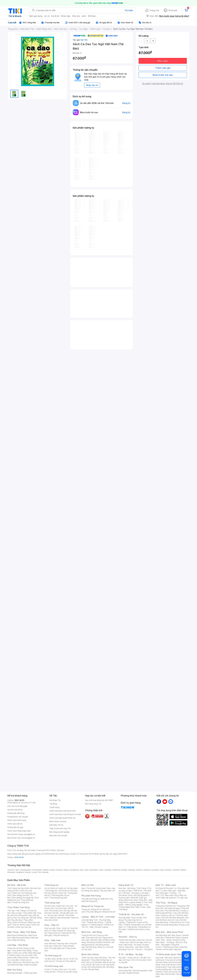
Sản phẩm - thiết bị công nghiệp (135, 904)
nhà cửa (76, 16)
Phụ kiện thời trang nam (97, 900)
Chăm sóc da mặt (15, 948)
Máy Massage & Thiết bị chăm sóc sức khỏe (24, 954)
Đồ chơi (34, 888)
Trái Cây (11, 911)
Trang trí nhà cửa (89, 935)
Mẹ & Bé (135, 898)
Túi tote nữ (60, 961)
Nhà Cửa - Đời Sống (92, 932)
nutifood (116, 870)
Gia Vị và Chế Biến (94, 962)
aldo (101, 870)
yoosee (155, 870)
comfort (176, 870)
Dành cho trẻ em (20, 922)
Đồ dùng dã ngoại (173, 908)
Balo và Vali (88, 885)
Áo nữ (47, 888)
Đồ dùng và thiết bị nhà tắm (99, 942)
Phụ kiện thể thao (172, 911)
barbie (46, 870)
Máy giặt (164, 893)
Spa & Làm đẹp (137, 942)
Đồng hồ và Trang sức (93, 906)
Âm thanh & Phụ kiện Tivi (166, 888)
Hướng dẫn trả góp (15, 827)
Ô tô (133, 960)
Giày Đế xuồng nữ (61, 935)
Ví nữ (72, 959)
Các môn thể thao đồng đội (173, 918)
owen (52, 870)
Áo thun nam (50, 906)
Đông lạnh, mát (25, 915)
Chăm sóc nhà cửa (23, 927)
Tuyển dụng (54, 807)
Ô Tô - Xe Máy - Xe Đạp (131, 954)
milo (87, 870)
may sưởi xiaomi (169, 965)
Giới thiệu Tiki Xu (56, 825)
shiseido (11, 872)
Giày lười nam (50, 943)
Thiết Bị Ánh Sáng (172, 938)
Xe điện (144, 958)
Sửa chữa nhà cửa (94, 938)
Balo (83, 888)
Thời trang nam (52, 903)
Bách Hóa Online (90, 954)
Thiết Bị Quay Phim (171, 947)
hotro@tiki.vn (29, 834)
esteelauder (26, 870)
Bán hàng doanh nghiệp (59, 832)
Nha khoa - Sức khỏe (134, 947)
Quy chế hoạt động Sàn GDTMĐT (99, 800)
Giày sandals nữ (59, 931)
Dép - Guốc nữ (63, 928)
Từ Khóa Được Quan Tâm (168, 954)
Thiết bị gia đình (30, 973)
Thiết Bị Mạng (96, 925)
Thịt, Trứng (21, 911)
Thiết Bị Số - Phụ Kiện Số (131, 914)
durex (66, 870)
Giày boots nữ (54, 933)
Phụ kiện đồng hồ (94, 912)
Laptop (105, 927)
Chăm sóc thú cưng (90, 958)
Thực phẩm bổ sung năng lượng (173, 924)
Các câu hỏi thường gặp (17, 806)
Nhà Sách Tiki (126, 967)
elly (82, 870)
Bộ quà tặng (94, 969)
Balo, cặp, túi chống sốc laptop (98, 889)
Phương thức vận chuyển (18, 817)
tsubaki (45, 872)
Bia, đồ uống (17, 920)
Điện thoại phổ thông (21, 938)
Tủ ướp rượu (183, 898)
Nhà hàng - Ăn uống (133, 945)
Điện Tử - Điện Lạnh (166, 885)
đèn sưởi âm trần (168, 974)
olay (162, 870)
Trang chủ (154, 10)
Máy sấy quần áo (169, 898)
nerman (132, 870)
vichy (34, 872)
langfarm (20, 872)
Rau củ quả (17, 913)
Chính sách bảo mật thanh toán (62, 811)
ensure (59, 870)
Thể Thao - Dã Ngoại (166, 903)
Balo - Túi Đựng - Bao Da (171, 942)
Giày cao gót (50, 928)
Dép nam (58, 946)
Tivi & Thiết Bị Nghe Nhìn (134, 906)
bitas (183, 870)
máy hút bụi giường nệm (171, 968)
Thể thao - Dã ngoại (131, 893)
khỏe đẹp (66, 16)
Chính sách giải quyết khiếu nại (62, 818)
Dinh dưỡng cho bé (20, 895)
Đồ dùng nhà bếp (15, 973)
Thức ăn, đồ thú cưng (21, 925)
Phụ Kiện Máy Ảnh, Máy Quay (168, 935)
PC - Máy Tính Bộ (93, 927)
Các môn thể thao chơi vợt (172, 919)
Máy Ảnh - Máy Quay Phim (169, 932)
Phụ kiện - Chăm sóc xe (129, 958)
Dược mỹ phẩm (31, 965)
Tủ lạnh (164, 891)
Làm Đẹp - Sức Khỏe (18, 945)
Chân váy (62, 893)
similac (168, 870)
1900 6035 (19, 857)
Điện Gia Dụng (15, 970)
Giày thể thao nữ (177, 922)
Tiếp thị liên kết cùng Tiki (60, 828)
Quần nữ (62, 888)
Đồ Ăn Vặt (91, 965)
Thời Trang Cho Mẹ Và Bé (18, 888)
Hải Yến (84, 40)
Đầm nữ (54, 888)
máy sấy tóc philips (174, 960)
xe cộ (47, 16)
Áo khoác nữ (64, 891)
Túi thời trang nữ (53, 956)
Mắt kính (105, 899)
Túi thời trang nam (54, 966)
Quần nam (61, 906)
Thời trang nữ (51, 885)
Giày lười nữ (67, 933)
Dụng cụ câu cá (168, 915)
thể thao (92, 16)
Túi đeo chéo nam (59, 969)
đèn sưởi (168, 958)
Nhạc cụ (101, 947)
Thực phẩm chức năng (22, 951)
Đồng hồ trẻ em (109, 912)
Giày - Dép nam (52, 940)
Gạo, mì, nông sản (21, 918)
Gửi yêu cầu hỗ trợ (15, 810)
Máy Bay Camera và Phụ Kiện (172, 948)
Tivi (162, 895)
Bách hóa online (131, 900)
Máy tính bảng (19, 940)
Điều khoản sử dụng (58, 821)
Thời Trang (141, 888)
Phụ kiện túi (71, 961)
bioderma (75, 870)
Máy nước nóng (172, 895)
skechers (94, 870)
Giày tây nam (63, 943)
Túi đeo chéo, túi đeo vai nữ (56, 959)
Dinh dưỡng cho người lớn (23, 898)
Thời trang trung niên (58, 898)
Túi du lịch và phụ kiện (96, 888)
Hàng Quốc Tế (126, 885)
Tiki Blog (53, 804)
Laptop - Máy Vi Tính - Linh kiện (98, 917)
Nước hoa (17, 962)
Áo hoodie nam (56, 911)
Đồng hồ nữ (96, 909)
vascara (11, 870)
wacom (139, 870)
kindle (124, 870)
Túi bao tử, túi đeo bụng (67, 972)
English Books (133, 973)
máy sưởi (159, 958)
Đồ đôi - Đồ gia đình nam (63, 913)
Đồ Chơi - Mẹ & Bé (17, 885)
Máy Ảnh (178, 949)
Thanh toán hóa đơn (127, 940)
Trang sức (86, 909)
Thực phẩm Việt (29, 913)
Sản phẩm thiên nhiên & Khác (22, 956)
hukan (28, 872)
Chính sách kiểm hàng (17, 820)
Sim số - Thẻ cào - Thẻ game (140, 949)
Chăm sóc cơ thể (20, 953)
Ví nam (47, 969)
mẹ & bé (55, 16)
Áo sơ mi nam (61, 908)
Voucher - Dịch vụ (128, 937)
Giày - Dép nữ (52, 925)
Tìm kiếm (129, 10)
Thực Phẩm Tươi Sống (18, 907)
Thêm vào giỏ (163, 68)
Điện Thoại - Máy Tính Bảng (22, 932)
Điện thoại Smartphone (17, 935)
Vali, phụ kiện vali (108, 891)
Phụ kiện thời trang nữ (91, 899)
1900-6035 (19, 800)
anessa (147, 870)
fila (39, 872)
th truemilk (37, 870)
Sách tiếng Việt (125, 971)
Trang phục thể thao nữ (165, 906)
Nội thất (94, 940)
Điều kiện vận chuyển (58, 835)
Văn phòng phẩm (140, 971)
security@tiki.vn (28, 838)
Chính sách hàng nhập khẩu (19, 831)
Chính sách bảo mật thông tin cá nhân (65, 814)
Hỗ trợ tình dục (29, 962)
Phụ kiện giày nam (57, 948)
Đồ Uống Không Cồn (97, 967)
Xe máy (127, 960)
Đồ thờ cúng (91, 947)
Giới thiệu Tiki (55, 800)
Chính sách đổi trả (15, 824)
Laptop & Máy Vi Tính (138, 902)
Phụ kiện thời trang (91, 896)
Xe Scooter (141, 960)
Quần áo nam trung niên (60, 918)
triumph (108, 870)
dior (17, 870)
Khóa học (141, 940)
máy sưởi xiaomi (175, 967)
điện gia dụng (36, 16)
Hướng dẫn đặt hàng (16, 813)
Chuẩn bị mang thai (21, 902)
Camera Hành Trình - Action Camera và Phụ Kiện (172, 940)
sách (84, 16)
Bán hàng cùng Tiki (93, 804)
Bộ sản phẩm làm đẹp (23, 963)
